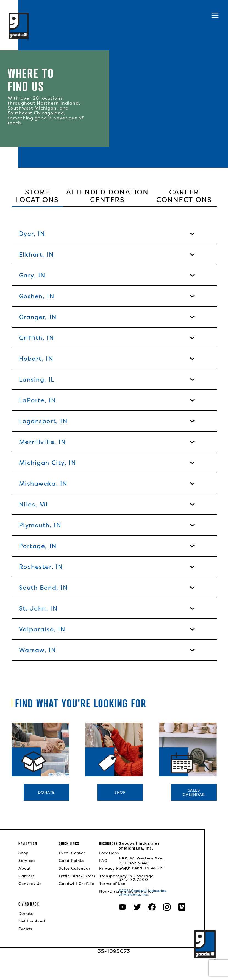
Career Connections (184, 196)
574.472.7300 (133, 879)
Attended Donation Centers (107, 196)
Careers (26, 876)
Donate (46, 792)
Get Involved (32, 921)
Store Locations (37, 196)
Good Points (71, 861)
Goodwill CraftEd (77, 884)
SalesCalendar (194, 792)
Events (25, 929)
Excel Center (72, 853)
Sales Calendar (75, 868)
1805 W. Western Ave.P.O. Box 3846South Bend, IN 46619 (141, 863)
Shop (120, 792)
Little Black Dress (77, 876)
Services (27, 861)
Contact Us (30, 884)
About (25, 868)
